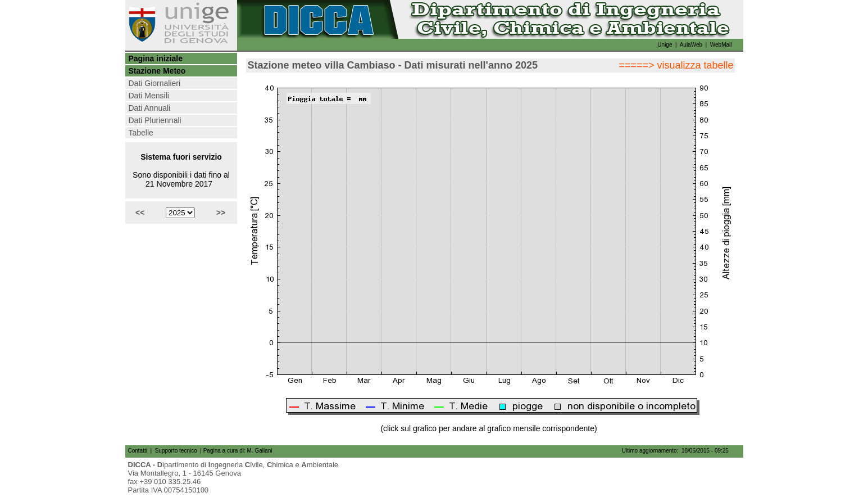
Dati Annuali (150, 108)
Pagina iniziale (156, 58)
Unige (665, 45)
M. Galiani (260, 451)
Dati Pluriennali (155, 120)
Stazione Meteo (157, 71)
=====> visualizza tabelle (676, 65)
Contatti (138, 451)
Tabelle (141, 133)
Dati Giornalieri (155, 83)
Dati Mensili (149, 96)
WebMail (721, 45)
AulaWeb (691, 45)
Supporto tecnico (176, 451)
